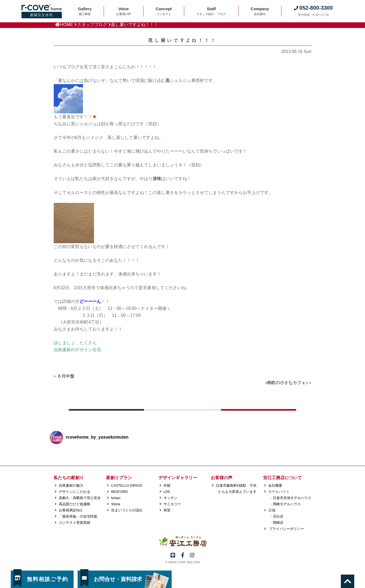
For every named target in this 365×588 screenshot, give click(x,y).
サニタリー (172, 504)
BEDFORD (120, 492)
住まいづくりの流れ (127, 510)
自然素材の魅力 (71, 485)
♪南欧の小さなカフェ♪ (286, 383)
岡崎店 (278, 523)
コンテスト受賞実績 (75, 523)
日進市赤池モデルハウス (292, 498)
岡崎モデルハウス (287, 504)
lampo (116, 498)
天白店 (278, 516)
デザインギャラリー (178, 478)
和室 (167, 510)
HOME (67, 25)
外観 (167, 485)
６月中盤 (66, 376)
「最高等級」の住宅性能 (78, 516)
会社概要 (275, 485)
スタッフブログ (92, 25)
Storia (116, 504)
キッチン (171, 498)
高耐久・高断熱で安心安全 (80, 498)
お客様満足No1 (71, 510)
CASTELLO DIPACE (127, 485)
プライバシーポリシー (286, 529)
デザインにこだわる (75, 492)
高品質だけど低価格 (75, 504)
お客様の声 (222, 478)
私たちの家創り (69, 478)
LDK (167, 492)
